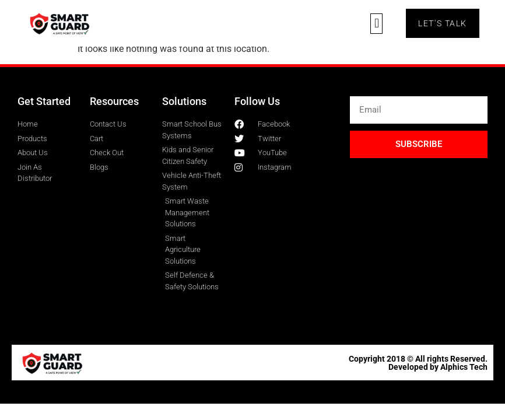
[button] (376, 24)
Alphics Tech (464, 367)
